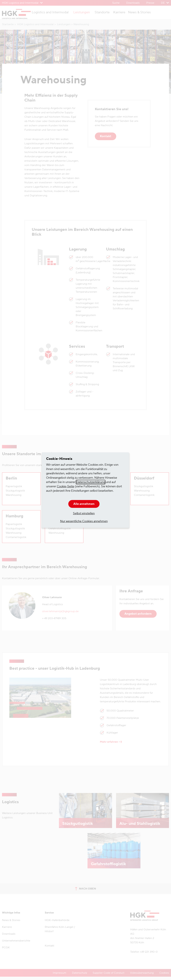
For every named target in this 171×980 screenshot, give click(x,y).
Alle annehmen (84, 504)
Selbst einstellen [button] (84, 513)
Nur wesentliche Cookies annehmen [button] (84, 521)
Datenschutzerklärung (91, 482)
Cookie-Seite (65, 486)
